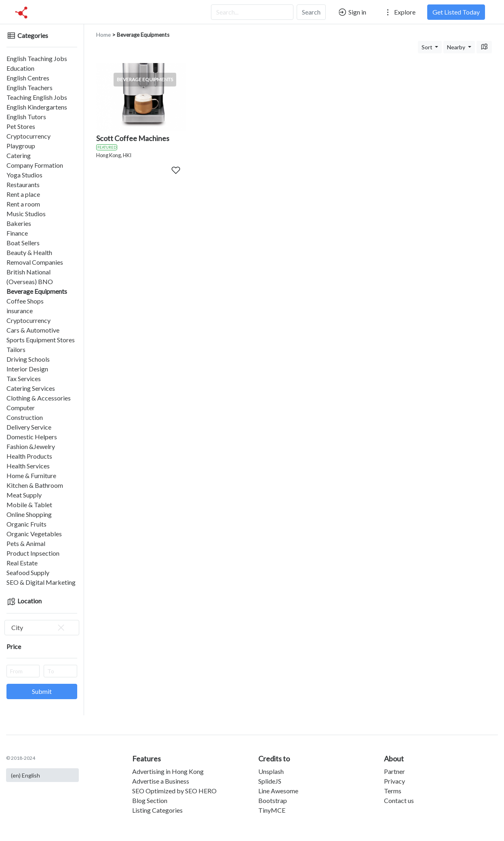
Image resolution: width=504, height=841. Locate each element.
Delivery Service (29, 427)
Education (20, 68)
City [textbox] (39, 628)
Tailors (16, 349)
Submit (42, 691)
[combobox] (42, 628)
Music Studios (26, 214)
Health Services (28, 466)
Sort (428, 47)
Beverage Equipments (37, 291)
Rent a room (23, 204)
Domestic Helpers (32, 437)
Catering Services (31, 388)
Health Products (29, 456)
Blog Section (150, 800)
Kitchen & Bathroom (35, 485)
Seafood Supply (28, 572)
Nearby (457, 47)
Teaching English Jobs (37, 97)
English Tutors (26, 117)
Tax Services (24, 378)
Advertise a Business (161, 781)
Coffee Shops (25, 301)
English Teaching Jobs (37, 58)
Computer (21, 408)
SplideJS (270, 781)
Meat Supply (24, 495)
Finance (17, 233)
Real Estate (22, 563)
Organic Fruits (26, 524)
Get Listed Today (456, 12)
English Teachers (30, 87)
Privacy (394, 781)
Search (311, 12)
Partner (394, 771)
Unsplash (271, 771)
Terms (393, 791)
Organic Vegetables (34, 534)
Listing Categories (157, 810)
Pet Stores (21, 126)
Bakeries (19, 223)
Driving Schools (28, 359)
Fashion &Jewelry (31, 446)
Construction (25, 417)
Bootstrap (273, 800)
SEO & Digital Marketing (41, 582)
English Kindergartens (37, 107)
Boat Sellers (23, 243)
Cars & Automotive (33, 330)
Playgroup (21, 146)
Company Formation (35, 165)
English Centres (28, 78)
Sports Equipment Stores (41, 340)
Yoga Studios (24, 175)
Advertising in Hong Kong (168, 771)
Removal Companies (35, 262)
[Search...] (252, 12)
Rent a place (23, 194)
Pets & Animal (26, 543)
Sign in (352, 12)
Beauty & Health (29, 252)
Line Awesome (278, 791)
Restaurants (23, 184)
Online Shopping (29, 514)
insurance (20, 311)
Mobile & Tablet (29, 505)
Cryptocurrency (28, 136)
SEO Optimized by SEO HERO (174, 791)
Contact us (399, 800)
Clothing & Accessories (39, 398)
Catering (19, 155)
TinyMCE (272, 810)
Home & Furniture (31, 475)
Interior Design (27, 369)
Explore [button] (399, 12)
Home (103, 35)
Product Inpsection (33, 553)
